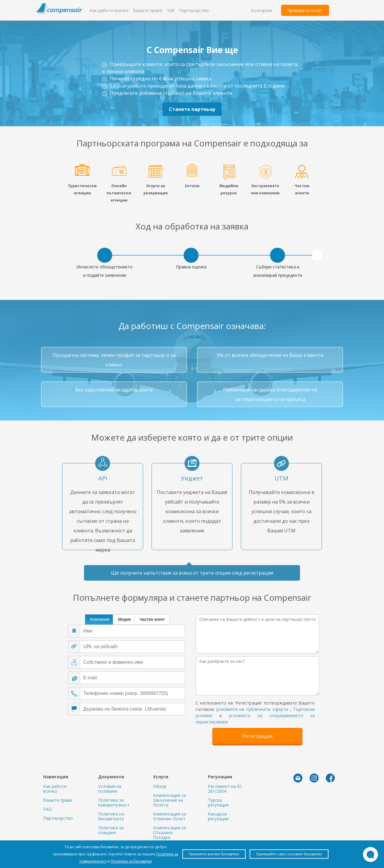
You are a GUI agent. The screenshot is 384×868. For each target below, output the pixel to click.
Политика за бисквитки (131, 861)
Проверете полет (305, 10)
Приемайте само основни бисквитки (289, 854)
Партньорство (194, 10)
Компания (100, 619)
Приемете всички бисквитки (214, 854)
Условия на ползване (110, 789)
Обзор (160, 786)
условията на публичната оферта (252, 709)
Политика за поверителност (114, 802)
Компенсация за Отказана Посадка (169, 832)
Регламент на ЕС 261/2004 (225, 789)
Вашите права (147, 10)
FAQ (47, 809)
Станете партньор (192, 109)
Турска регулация (218, 802)
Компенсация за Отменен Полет (169, 816)
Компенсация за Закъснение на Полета (169, 800)
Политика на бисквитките (111, 816)
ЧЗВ (171, 10)
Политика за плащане (111, 830)
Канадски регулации (218, 816)
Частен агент (152, 619)
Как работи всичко (109, 10)
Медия (124, 619)
